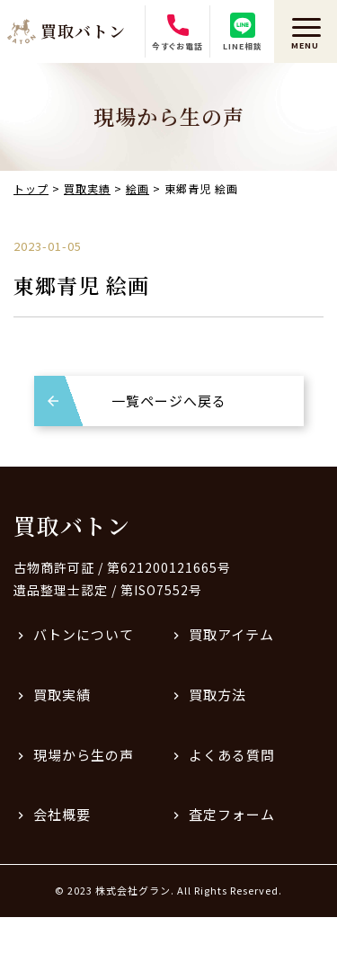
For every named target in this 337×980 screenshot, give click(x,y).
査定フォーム (232, 814)
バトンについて (84, 634)
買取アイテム (231, 634)
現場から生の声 (84, 755)
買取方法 (217, 695)
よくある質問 (232, 755)
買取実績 (62, 695)
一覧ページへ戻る (169, 401)
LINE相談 (243, 32)
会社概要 (62, 814)
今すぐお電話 (177, 32)
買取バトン (72, 525)
